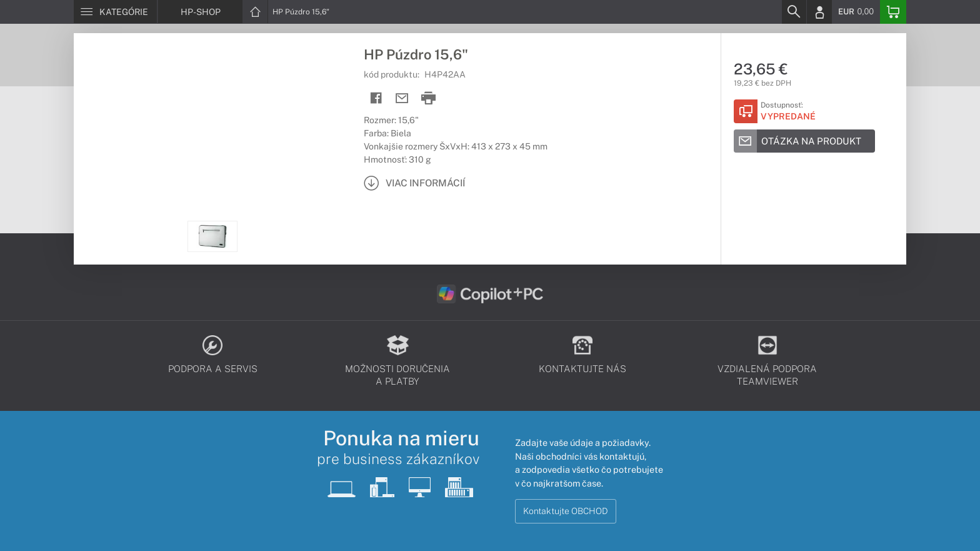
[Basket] (893, 12)
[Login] (819, 12)
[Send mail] (402, 99)
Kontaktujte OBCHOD (566, 511)
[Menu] (115, 12)
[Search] (794, 12)
